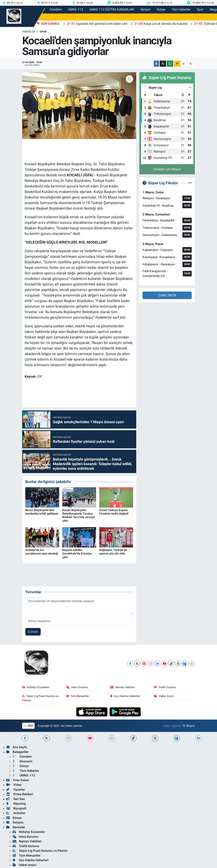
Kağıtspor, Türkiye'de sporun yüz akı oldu (113, 552)
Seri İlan (16, 799)
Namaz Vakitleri (123, 687)
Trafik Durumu (165, 687)
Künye (161, 9)
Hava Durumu (77, 687)
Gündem (56, 9)
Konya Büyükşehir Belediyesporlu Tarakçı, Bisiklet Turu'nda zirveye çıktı (79, 515)
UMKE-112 (76, 9)
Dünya (21, 766)
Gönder (33, 632)
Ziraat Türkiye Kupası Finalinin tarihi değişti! (114, 512)
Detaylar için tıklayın (167, 169)
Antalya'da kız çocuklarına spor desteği (42, 552)
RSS (28, 726)
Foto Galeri (18, 780)
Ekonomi (22, 761)
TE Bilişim (189, 726)
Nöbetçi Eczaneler (36, 687)
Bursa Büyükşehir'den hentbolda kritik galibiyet (42, 512)
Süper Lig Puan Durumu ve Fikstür (40, 698)
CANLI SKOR (167, 295)
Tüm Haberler (181, 9)
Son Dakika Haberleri (125, 696)
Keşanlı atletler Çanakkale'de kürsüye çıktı (77, 553)
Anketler (16, 813)
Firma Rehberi (20, 794)
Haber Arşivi (164, 696)
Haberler (29, 32)
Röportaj (16, 804)
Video (14, 785)
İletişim (145, 9)
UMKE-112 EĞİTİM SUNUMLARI (112, 9)
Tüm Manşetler (78, 696)
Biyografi (16, 808)
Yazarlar (16, 790)
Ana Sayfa (17, 747)
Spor (200, 9)
